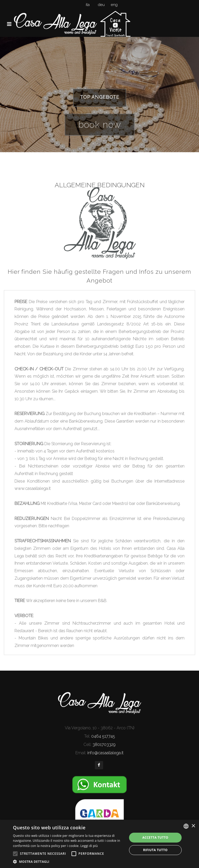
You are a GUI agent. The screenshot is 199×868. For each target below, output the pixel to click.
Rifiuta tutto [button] (155, 850)
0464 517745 (103, 736)
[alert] (99, 844)
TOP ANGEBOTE (100, 97)
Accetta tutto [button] (155, 837)
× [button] (193, 826)
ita (88, 5)
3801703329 (104, 745)
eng (114, 5)
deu (101, 5)
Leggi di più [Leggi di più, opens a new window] (89, 846)
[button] (68, 862)
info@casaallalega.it (105, 753)
